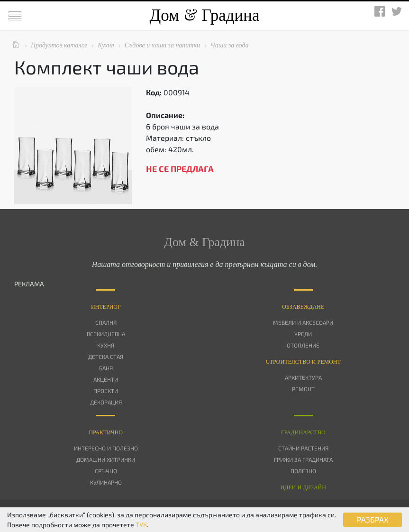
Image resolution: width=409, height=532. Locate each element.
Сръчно (106, 471)
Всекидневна (106, 334)
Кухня (106, 345)
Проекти (106, 391)
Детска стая (106, 357)
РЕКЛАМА (29, 284)
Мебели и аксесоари (303, 322)
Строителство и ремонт (303, 362)
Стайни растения (303, 448)
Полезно (303, 471)
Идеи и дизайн (303, 487)
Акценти (106, 379)
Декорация (106, 402)
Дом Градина (204, 15)
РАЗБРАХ (373, 519)
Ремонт (303, 389)
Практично (106, 432)
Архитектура (303, 377)
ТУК (141, 525)
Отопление (303, 345)
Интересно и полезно (106, 448)
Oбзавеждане (303, 307)
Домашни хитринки (106, 459)
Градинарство (303, 432)
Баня (106, 368)
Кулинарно (106, 482)
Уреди (303, 334)
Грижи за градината (303, 459)
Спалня (106, 322)
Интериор (106, 307)
